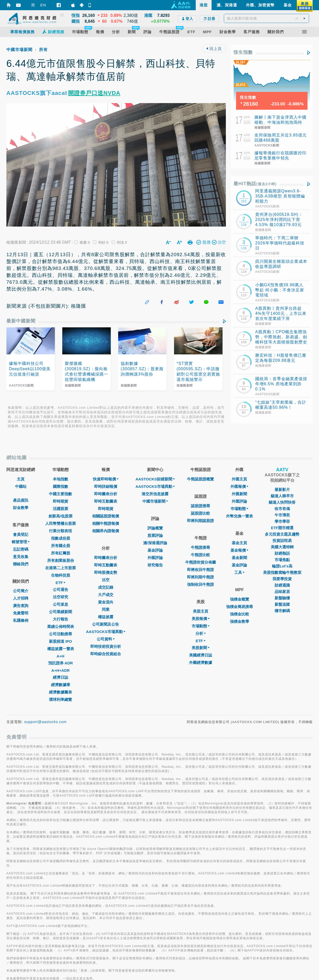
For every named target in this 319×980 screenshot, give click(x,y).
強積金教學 (240, 621)
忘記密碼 (21, 549)
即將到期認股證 (200, 521)
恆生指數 (243, 52)
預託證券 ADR (61, 663)
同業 (106, 609)
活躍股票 (60, 509)
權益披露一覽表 (61, 649)
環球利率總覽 (60, 699)
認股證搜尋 (200, 506)
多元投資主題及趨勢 (282, 534)
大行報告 (60, 619)
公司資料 (106, 639)
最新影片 (282, 489)
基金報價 (239, 550)
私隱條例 (21, 620)
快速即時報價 (106, 479)
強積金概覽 (240, 599)
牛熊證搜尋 (200, 547)
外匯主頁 (239, 479)
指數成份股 (61, 538)
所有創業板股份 (61, 560)
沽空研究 (60, 597)
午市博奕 (282, 515)
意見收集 (21, 557)
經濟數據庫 (61, 685)
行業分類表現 (60, 531)
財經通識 (282, 585)
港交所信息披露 (155, 494)
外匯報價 (239, 486)
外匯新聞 (239, 494)
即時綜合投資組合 (106, 654)
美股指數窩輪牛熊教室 (282, 572)
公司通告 (60, 590)
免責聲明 (21, 613)
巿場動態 (239, 509)
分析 (201, 633)
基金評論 (155, 550)
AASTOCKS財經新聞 (155, 479)
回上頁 (214, 49)
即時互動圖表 (106, 501)
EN (43, 5)
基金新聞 (239, 558)
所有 (43, 50)
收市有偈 (282, 509)
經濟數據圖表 (60, 692)
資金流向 (106, 602)
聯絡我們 (21, 564)
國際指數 (60, 486)
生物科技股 (61, 575)
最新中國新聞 (21, 321)
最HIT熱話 (255, 184)
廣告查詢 (21, 606)
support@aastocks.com (46, 722)
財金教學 (21, 508)
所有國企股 (61, 546)
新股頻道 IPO (60, 641)
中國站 (21, 486)
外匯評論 (155, 558)
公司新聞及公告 (106, 624)
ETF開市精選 (282, 528)
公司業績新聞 (60, 612)
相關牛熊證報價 (106, 523)
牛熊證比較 (200, 555)
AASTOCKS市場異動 (106, 632)
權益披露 (106, 617)
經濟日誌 (60, 677)
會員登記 (21, 534)
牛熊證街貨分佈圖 (201, 562)
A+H (60, 656)
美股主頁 (201, 611)
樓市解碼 (282, 611)
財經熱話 (282, 553)
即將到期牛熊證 (200, 577)
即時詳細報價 (106, 486)
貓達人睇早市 (282, 496)
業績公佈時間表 (61, 627)
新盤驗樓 (282, 598)
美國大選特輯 (282, 547)
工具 (239, 572)
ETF (60, 583)
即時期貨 (60, 501)
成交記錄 (106, 587)
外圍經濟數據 (201, 662)
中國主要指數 (60, 494)
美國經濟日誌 (201, 655)
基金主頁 (239, 543)
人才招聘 (21, 598)
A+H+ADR (60, 670)
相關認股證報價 (106, 516)
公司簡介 (21, 591)
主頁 (21, 479)
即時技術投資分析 (106, 646)
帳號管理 (21, 542)
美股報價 (201, 619)
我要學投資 (282, 579)
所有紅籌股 (61, 553)
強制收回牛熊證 (200, 584)
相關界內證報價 (106, 531)
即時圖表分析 (106, 494)
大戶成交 (106, 595)
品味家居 (282, 592)
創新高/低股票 (60, 516)
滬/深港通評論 (155, 543)
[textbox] (266, 18)
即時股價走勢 (106, 572)
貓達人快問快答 (282, 502)
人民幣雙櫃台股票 (60, 523)
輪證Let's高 (282, 566)
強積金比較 (240, 614)
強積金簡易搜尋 (240, 607)
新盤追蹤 (282, 604)
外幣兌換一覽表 (240, 516)
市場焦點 (282, 560)
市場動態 (201, 626)
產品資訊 (21, 500)
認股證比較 (200, 513)
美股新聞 (201, 648)
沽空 (106, 580)
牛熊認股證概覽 (200, 479)
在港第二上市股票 (60, 568)
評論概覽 (155, 528)
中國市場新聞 (19, 50)
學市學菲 (282, 521)
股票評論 (155, 535)
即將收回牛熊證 (200, 570)
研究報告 (155, 565)
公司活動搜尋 (60, 634)
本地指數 (60, 479)
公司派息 (60, 604)
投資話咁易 (282, 541)
